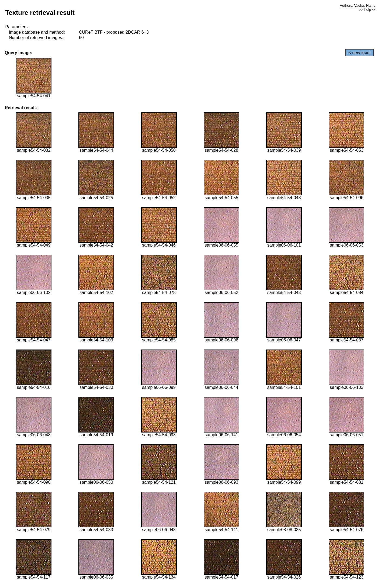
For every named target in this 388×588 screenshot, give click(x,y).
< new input (359, 53)
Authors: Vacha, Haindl (358, 6)
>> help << (368, 10)
